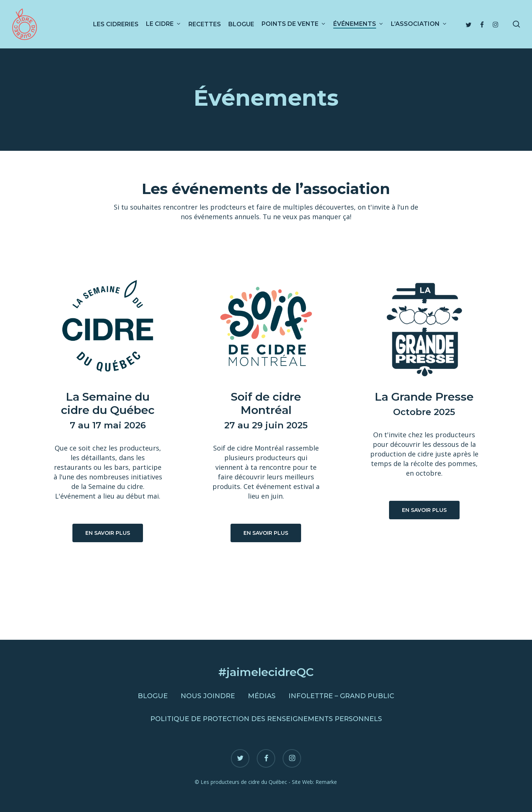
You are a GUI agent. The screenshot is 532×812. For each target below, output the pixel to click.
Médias (262, 696)
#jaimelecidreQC (266, 672)
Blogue (153, 696)
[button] (108, 533)
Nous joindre (208, 696)
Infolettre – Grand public (341, 696)
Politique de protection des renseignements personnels (266, 719)
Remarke (326, 782)
